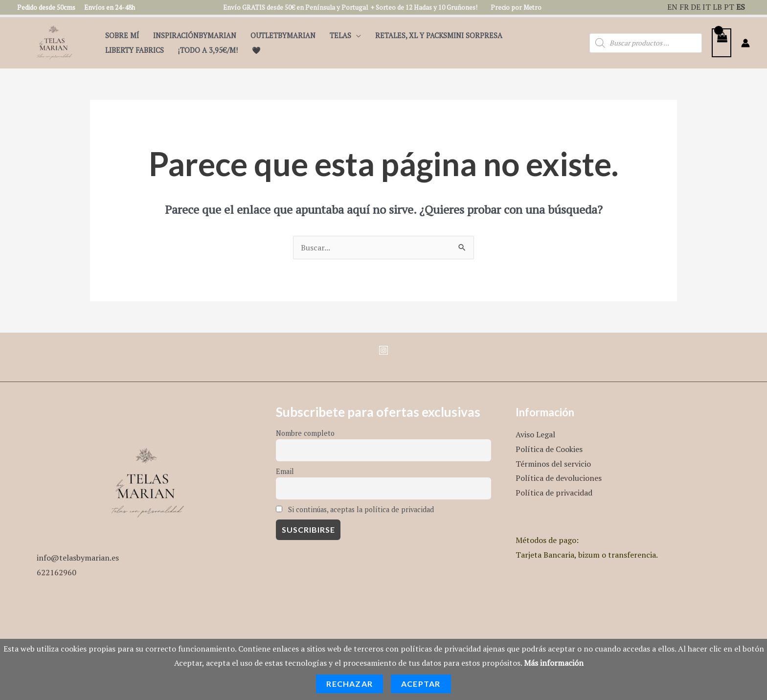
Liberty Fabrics (135, 50)
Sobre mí (122, 35)
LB (717, 7)
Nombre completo (305, 433)
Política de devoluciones (559, 478)
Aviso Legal (535, 434)
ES (741, 7)
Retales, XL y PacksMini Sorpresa (439, 35)
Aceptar (421, 684)
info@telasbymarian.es (78, 558)
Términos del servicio (553, 464)
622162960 (56, 572)
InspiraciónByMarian (195, 35)
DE (696, 7)
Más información (554, 663)
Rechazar (350, 684)
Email (285, 471)
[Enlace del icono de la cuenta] (745, 43)
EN (672, 7)
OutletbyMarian (283, 35)
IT (707, 7)
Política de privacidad (554, 493)
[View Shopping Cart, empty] (722, 43)
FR (684, 7)
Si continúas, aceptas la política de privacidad (355, 509)
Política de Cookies (549, 449)
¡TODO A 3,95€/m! (208, 50)
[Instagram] (383, 350)
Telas (340, 35)
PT (729, 7)
